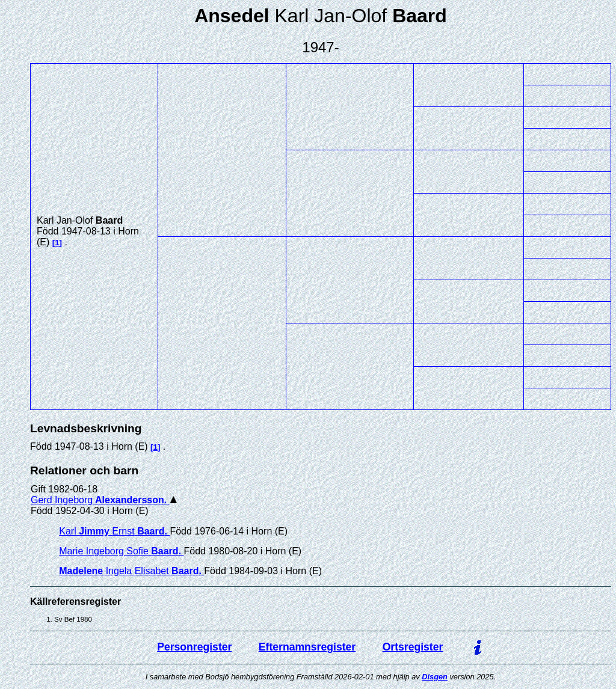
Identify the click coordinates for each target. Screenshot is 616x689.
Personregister (194, 647)
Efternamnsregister (307, 647)
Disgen (435, 677)
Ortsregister (413, 647)
